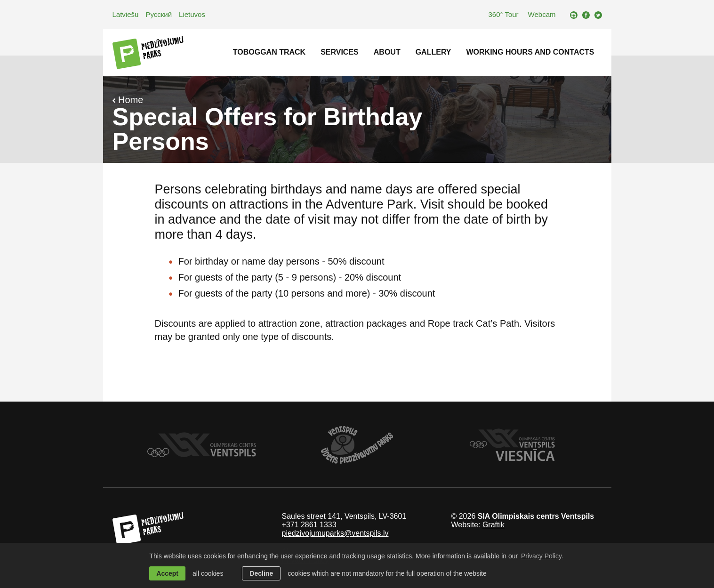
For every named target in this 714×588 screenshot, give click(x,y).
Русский (159, 14)
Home (128, 100)
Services (340, 52)
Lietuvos (192, 14)
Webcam (542, 14)
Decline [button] (261, 573)
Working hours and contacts (530, 52)
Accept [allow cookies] (167, 573)
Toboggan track (269, 52)
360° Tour (503, 14)
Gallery (433, 52)
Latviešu (126, 14)
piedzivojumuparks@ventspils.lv (335, 533)
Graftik (493, 525)
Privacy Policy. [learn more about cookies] (542, 556)
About (387, 52)
